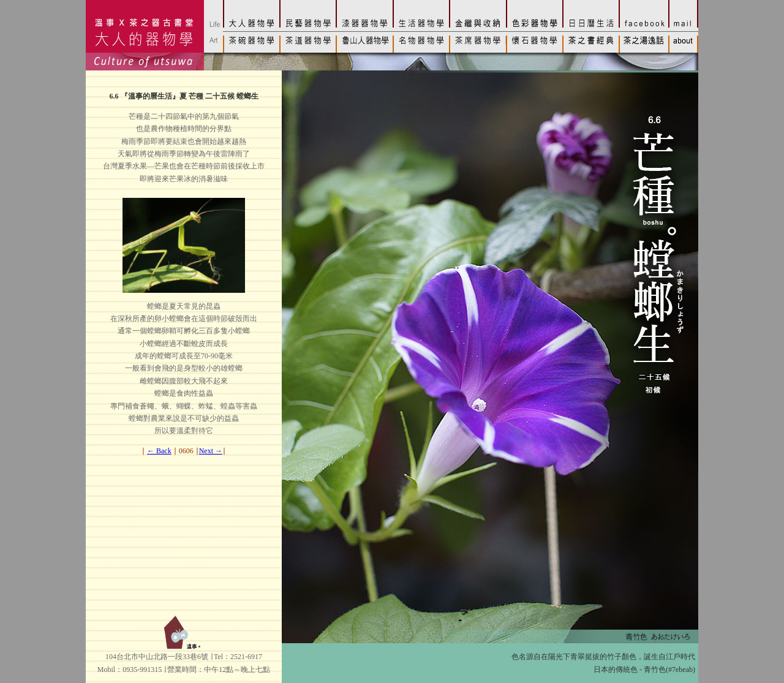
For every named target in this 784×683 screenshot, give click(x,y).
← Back (159, 451)
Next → (211, 451)
